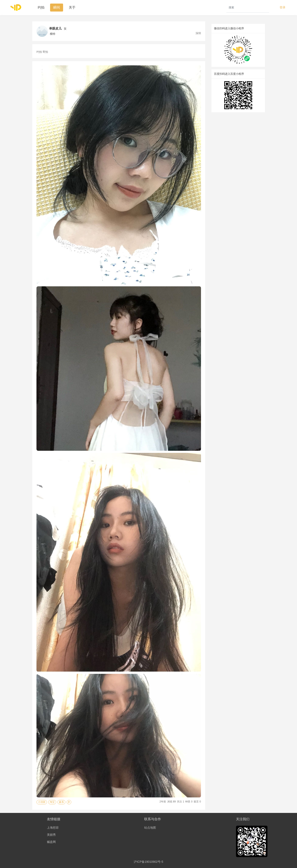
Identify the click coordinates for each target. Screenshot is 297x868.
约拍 (41, 7)
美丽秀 (51, 835)
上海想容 (53, 828)
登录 (283, 7)
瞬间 (57, 7)
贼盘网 (51, 842)
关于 (72, 7)
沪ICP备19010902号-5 (148, 862)
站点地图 (150, 828)
